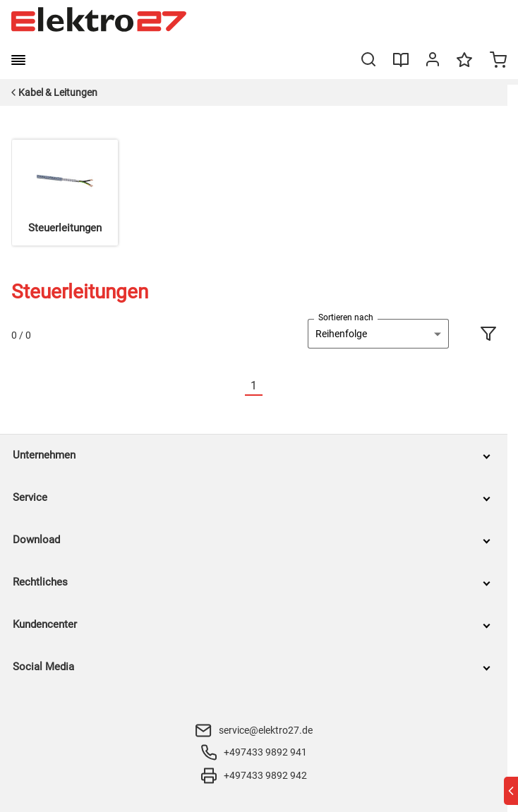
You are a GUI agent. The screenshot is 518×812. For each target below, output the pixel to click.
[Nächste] (271, 386)
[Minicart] (498, 61)
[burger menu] (18, 60)
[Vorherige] (236, 386)
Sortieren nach (346, 317)
